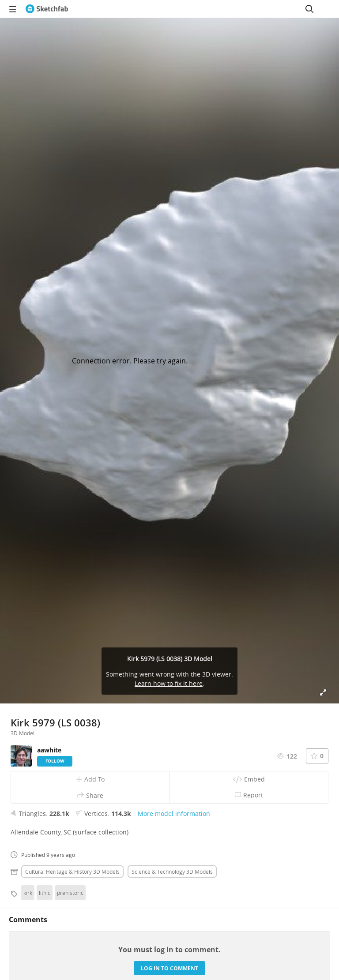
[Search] (309, 9)
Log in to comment (169, 968)
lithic (45, 893)
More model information (174, 814)
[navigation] (13, 9)
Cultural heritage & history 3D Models (72, 872)
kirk (28, 893)
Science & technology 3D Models (172, 872)
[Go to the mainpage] (47, 9)
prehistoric (70, 893)
